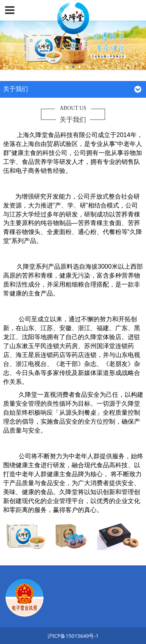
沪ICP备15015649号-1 (73, 636)
